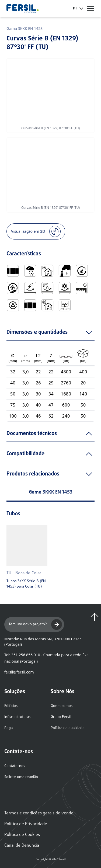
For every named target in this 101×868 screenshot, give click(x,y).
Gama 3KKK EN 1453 (25, 28)
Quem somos (62, 706)
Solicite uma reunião (21, 777)
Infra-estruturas (17, 717)
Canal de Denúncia (22, 846)
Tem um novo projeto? (35, 624)
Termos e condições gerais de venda (39, 813)
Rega (8, 728)
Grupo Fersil (61, 717)
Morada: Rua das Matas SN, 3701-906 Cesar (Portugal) (43, 642)
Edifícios (11, 706)
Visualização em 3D (36, 231)
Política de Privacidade (26, 824)
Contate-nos (15, 766)
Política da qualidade (68, 728)
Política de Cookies (22, 835)
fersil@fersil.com (19, 672)
